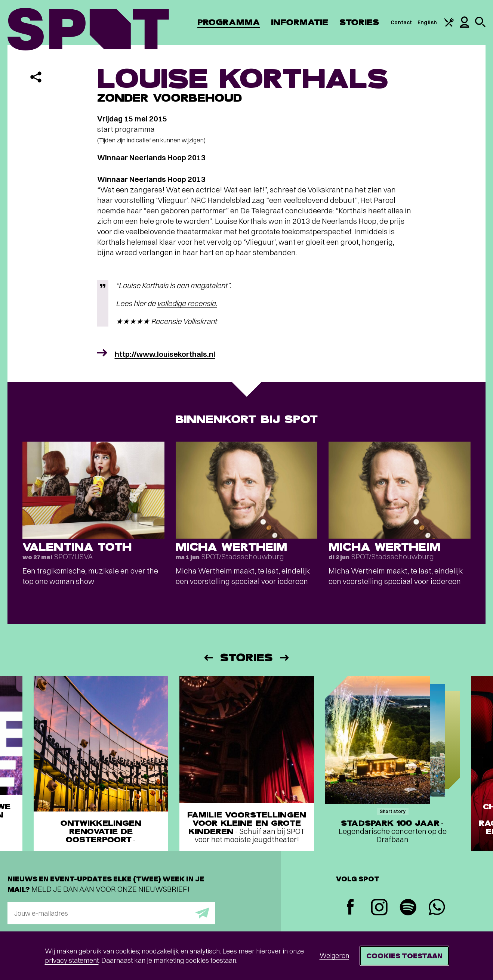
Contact (401, 22)
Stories (359, 22)
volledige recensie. (187, 303)
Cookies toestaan (404, 956)
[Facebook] (350, 908)
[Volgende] (285, 658)
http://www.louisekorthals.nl (165, 354)
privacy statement (72, 960)
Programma (229, 22)
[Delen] (36, 77)
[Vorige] (208, 658)
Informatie (300, 22)
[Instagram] (379, 908)
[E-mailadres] (111, 913)
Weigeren (334, 956)
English (427, 22)
